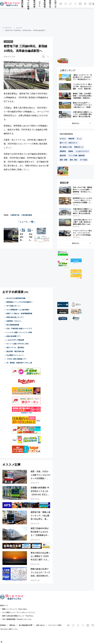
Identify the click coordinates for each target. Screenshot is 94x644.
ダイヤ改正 (84, 160)
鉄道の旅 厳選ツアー (14, 336)
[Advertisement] (47, 17)
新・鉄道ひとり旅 (66, 147)
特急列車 (71, 139)
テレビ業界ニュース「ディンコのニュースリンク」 (19, 612)
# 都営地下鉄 (15, 215)
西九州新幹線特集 (13, 325)
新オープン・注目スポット (69, 143)
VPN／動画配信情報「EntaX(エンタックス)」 (17, 619)
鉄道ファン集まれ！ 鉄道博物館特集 (19, 313)
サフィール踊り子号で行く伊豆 (18, 344)
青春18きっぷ (79, 147)
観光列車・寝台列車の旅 (15, 351)
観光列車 (63, 156)
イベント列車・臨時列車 (76, 156)
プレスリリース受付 (55, 625)
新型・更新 (64, 160)
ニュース (19, 28)
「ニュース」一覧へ (26, 222)
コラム (40, 4)
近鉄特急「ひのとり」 (14, 321)
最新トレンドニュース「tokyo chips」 (15, 609)
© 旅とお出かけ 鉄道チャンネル (9, 629)
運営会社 (12, 625)
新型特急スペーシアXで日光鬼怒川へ (20, 302)
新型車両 (63, 151)
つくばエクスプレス (82, 151)
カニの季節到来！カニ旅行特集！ (18, 310)
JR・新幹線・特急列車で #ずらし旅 (19, 363)
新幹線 (71, 151)
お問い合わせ (40, 625)
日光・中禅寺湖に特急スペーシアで (19, 329)
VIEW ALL (76, 123)
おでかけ (63, 139)
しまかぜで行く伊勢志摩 (15, 340)
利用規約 (3, 625)
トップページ (7, 28)
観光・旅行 (74, 160)
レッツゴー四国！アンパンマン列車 (19, 332)
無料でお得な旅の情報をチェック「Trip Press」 (18, 616)
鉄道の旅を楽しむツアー (15, 317)
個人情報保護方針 (25, 625)
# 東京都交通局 (26, 215)
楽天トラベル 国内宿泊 (15, 348)
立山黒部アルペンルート (15, 355)
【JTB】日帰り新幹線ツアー (17, 359)
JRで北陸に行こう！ (14, 306)
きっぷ (79, 139)
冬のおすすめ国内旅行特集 (16, 298)
